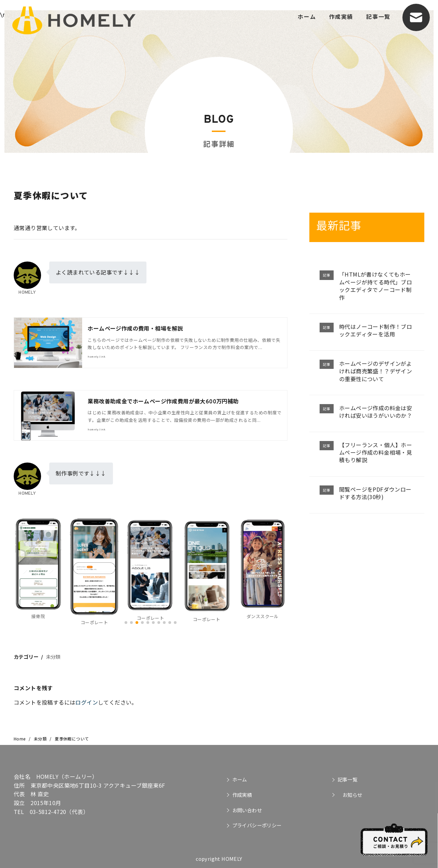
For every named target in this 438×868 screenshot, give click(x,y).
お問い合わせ (247, 810)
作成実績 (341, 16)
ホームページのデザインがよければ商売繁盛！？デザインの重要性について (376, 371)
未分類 (53, 657)
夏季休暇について (72, 739)
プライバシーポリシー (257, 825)
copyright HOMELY (219, 859)
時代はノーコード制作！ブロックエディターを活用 (376, 330)
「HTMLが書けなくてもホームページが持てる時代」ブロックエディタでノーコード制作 (376, 286)
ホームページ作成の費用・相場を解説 (135, 329)
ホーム (307, 16)
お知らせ (350, 795)
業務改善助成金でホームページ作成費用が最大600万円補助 (163, 402)
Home (20, 739)
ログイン (87, 702)
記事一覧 (378, 16)
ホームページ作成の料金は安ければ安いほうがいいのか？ (376, 412)
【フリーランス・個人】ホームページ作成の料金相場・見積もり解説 (376, 452)
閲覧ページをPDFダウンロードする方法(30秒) (375, 493)
